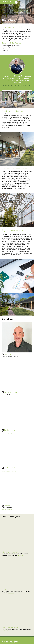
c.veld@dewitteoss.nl (7, 358)
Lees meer (20, 555)
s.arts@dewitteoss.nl (7, 510)
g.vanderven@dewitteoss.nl (9, 434)
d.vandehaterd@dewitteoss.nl (9, 396)
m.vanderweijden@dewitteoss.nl (10, 472)
